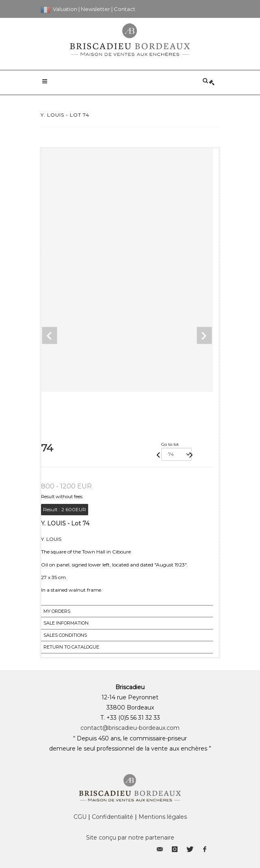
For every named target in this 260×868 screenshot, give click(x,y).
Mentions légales (163, 817)
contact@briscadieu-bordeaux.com (130, 728)
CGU (80, 817)
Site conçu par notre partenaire (130, 838)
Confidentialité (113, 817)
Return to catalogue (71, 647)
